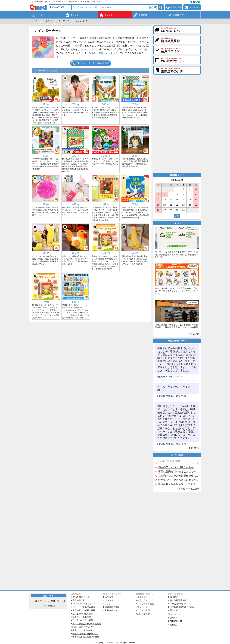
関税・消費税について (83, 627)
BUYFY (173, 618)
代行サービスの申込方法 (84, 607)
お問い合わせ (143, 614)
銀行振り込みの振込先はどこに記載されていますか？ (178, 484)
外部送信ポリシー (178, 604)
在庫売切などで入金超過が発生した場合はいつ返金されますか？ (178, 476)
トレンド (109, 604)
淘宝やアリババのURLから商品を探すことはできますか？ (178, 467)
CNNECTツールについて (84, 604)
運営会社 (174, 610)
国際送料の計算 (112, 607)
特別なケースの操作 (82, 617)
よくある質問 (143, 610)
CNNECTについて (81, 597)
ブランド (109, 600)
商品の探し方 (79, 600)
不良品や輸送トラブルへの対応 (87, 624)
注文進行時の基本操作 (83, 614)
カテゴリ (109, 597)
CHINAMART (176, 621)
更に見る (195, 448)
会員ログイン (143, 600)
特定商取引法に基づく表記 (182, 607)
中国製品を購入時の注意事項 (86, 637)
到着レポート (111, 610)
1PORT (173, 624)
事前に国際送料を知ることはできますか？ (178, 472)
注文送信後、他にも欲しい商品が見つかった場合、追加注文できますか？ (178, 480)
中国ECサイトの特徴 (82, 630)
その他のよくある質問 (189, 489)
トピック (195, 334)
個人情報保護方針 (178, 600)
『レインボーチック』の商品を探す (93, 63)
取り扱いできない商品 (83, 620)
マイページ (142, 607)
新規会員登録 (143, 597)
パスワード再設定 (146, 604)
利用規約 (174, 597)
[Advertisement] (90, 346)
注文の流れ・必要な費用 (84, 610)
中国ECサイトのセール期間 (85, 634)
